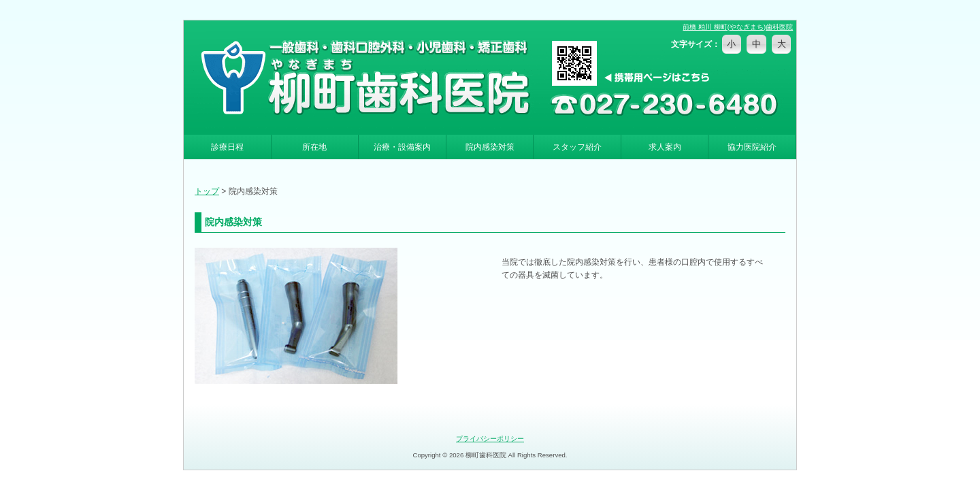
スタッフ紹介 (577, 147)
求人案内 (665, 147)
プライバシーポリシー (490, 439)
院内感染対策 (490, 147)
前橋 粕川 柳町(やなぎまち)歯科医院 (738, 27)
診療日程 (227, 147)
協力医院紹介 (752, 147)
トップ (207, 191)
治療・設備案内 (402, 147)
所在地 (314, 147)
